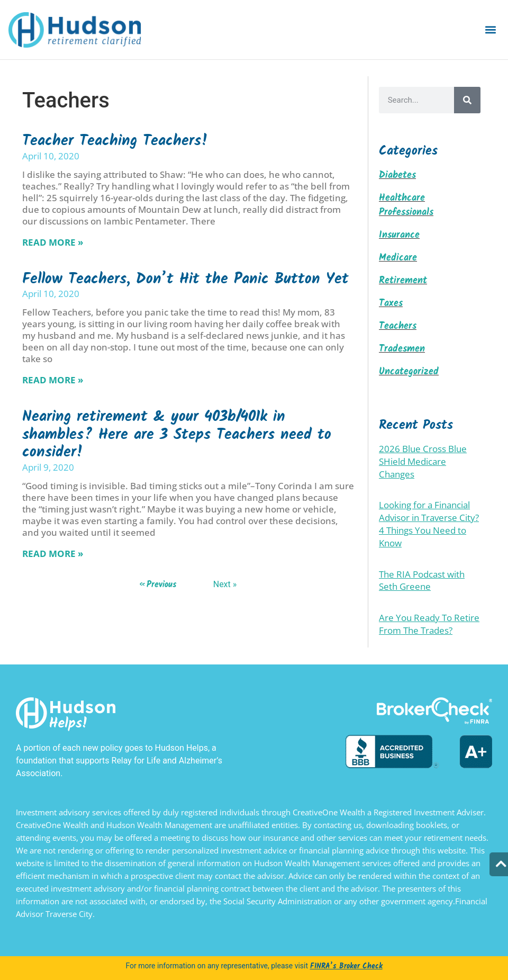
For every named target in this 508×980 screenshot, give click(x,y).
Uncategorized (409, 372)
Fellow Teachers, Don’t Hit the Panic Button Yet (185, 279)
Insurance (399, 235)
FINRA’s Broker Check (346, 966)
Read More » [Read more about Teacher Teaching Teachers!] (53, 242)
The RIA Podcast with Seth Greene (422, 581)
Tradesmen (402, 349)
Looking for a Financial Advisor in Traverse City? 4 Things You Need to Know (429, 524)
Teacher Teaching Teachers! (115, 141)
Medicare (398, 258)
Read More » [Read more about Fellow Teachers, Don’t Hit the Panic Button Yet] (53, 380)
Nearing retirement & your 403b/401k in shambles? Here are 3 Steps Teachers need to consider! (177, 435)
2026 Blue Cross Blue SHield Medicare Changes (423, 461)
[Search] (467, 100)
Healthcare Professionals (406, 205)
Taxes (391, 304)
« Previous (158, 585)
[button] (491, 30)
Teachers (398, 326)
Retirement (403, 281)
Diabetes (397, 176)
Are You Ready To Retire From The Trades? (429, 624)
